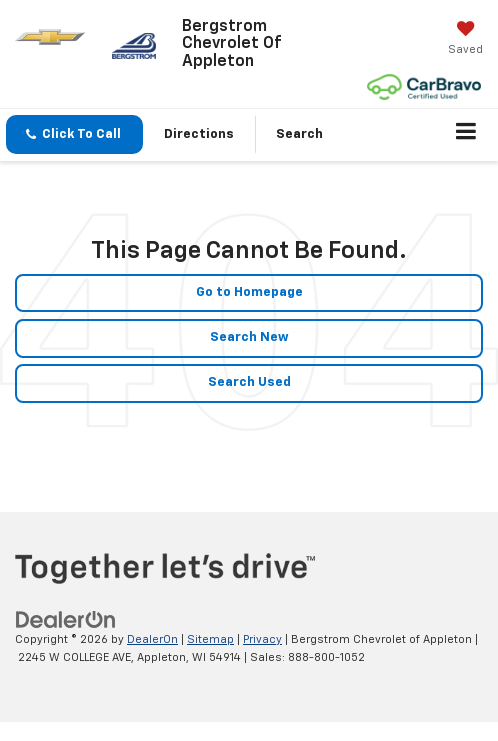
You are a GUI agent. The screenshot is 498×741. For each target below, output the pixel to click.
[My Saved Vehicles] (465, 40)
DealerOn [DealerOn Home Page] (152, 639)
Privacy (262, 639)
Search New (249, 337)
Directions (199, 134)
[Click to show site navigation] (466, 135)
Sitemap (210, 639)
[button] (74, 134)
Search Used (249, 382)
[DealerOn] (66, 619)
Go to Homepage (249, 292)
